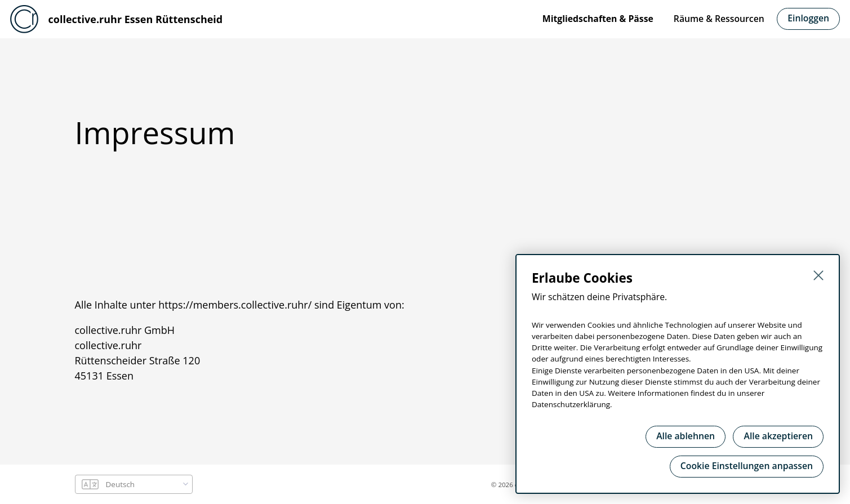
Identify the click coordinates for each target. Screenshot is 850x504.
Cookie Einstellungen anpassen (747, 466)
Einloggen (808, 18)
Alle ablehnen (686, 436)
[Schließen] (818, 275)
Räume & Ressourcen (719, 19)
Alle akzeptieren (778, 436)
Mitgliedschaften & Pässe (598, 19)
